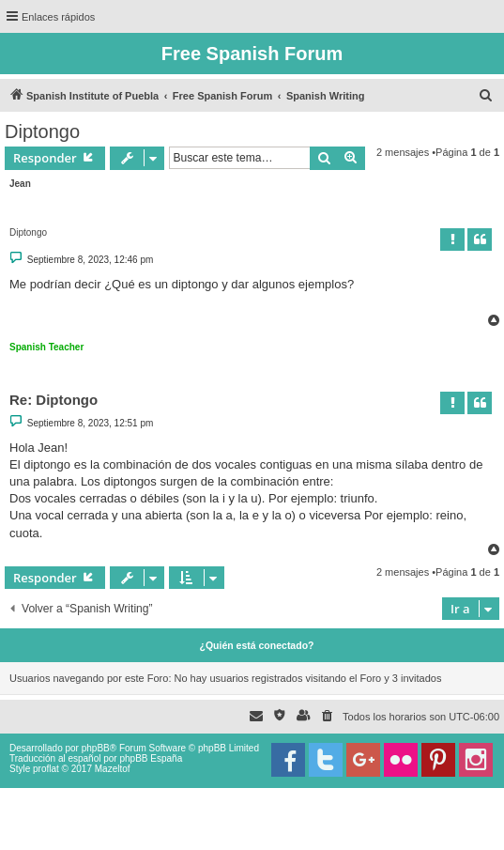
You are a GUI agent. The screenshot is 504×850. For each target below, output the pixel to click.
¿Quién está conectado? (257, 645)
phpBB (96, 748)
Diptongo (42, 131)
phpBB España (151, 758)
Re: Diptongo (53, 400)
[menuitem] (486, 96)
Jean (20, 184)
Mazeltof (113, 769)
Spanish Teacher (46, 347)
